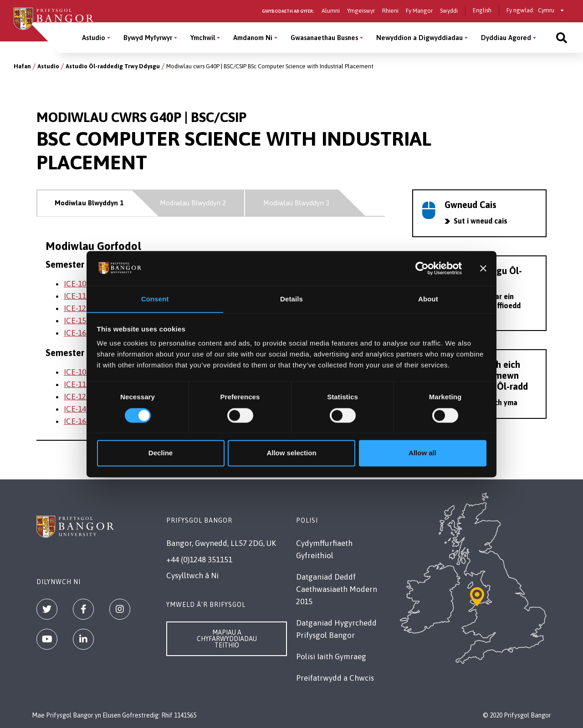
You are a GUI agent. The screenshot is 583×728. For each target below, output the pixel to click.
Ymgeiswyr (361, 11)
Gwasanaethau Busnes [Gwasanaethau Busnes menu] (324, 38)
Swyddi (449, 11)
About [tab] (428, 299)
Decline (161, 453)
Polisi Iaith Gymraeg (331, 657)
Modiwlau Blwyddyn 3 (296, 203)
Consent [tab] (155, 299)
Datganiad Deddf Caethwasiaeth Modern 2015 (337, 589)
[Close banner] (483, 268)
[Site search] (562, 38)
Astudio (48, 66)
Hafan (22, 66)
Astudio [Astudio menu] (94, 38)
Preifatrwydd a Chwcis (335, 678)
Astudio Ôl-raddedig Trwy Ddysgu (113, 66)
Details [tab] (291, 299)
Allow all (422, 453)
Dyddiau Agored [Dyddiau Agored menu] (506, 38)
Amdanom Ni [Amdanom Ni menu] (253, 38)
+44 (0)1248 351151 (199, 560)
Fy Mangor (419, 11)
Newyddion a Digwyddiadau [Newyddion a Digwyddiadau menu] (419, 38)
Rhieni (390, 11)
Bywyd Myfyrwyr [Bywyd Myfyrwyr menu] (148, 38)
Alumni (331, 11)
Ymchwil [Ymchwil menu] (203, 38)
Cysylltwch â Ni (192, 575)
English (482, 10)
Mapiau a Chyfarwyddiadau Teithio (227, 639)
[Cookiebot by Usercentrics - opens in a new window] (422, 268)
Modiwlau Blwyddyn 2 (193, 203)
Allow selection (291, 453)
